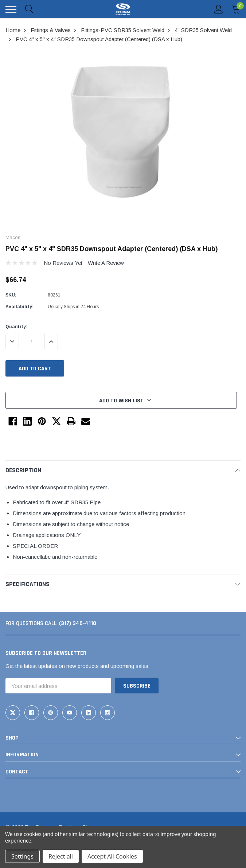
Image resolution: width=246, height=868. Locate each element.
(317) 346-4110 (78, 623)
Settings (22, 856)
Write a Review (106, 263)
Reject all (61, 856)
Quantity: (16, 327)
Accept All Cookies (112, 856)
